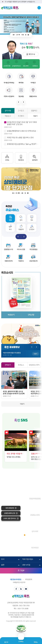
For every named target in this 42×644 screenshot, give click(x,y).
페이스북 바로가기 (17, 426)
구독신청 (31, 315)
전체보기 (29, 35)
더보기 (35, 116)
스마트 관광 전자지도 (10, 518)
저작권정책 (28, 579)
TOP (22, 571)
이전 (14, 35)
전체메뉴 (21, 641)
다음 (22, 35)
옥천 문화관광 (10, 508)
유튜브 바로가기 (25, 426)
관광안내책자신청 (10, 513)
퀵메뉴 (36, 642)
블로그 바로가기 (21, 426)
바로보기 (11, 315)
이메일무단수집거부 (19, 582)
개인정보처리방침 (16, 579)
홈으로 (6, 642)
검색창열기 (39, 8)
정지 (26, 35)
